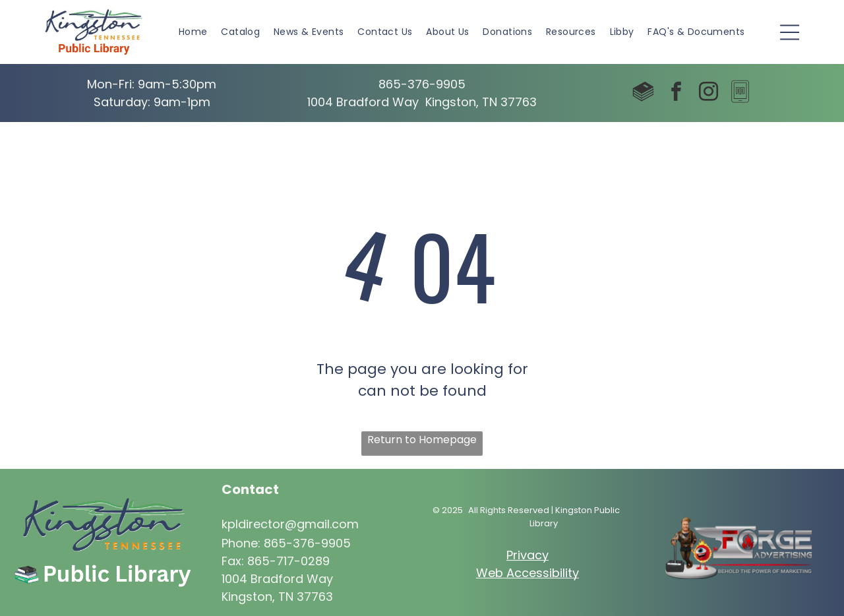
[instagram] (708, 93)
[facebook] (676, 93)
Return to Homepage (422, 440)
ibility (564, 573)
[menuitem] (193, 32)
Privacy (527, 555)
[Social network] (644, 93)
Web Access (513, 573)
